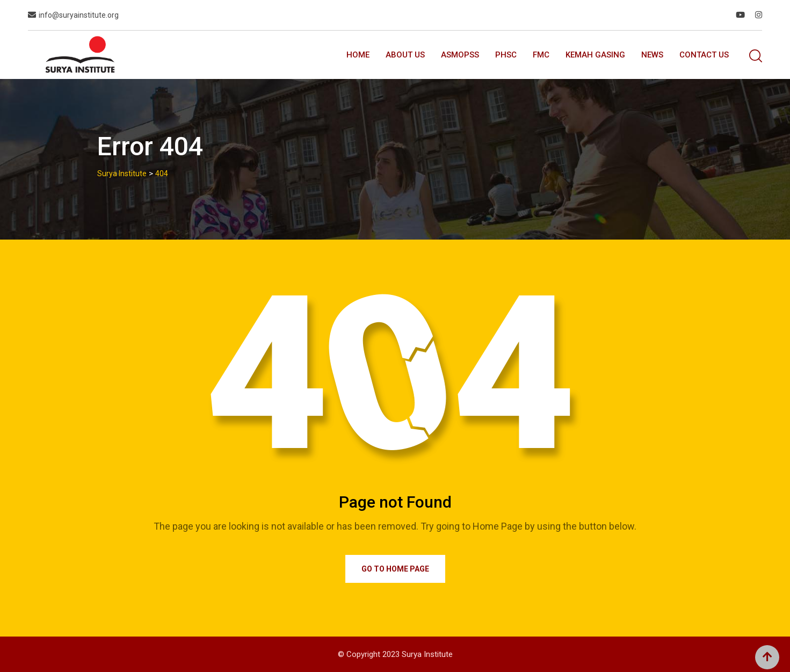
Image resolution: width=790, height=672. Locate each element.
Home (358, 55)
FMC (541, 55)
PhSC (506, 55)
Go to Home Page (395, 569)
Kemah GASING (595, 55)
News (652, 55)
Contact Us (704, 55)
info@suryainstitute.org (79, 15)
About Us (405, 55)
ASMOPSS (460, 55)
